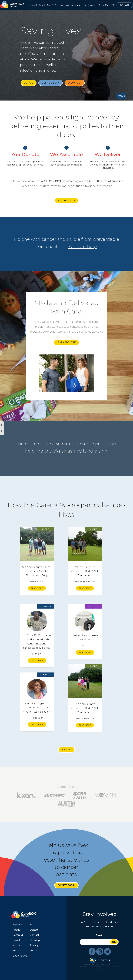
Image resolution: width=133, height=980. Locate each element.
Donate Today (66, 885)
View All (66, 750)
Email (99, 935)
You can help (83, 246)
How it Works (66, 201)
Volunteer (75, 83)
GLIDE (108, 964)
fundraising (95, 451)
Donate (29, 83)
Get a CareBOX (51, 83)
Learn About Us (66, 342)
